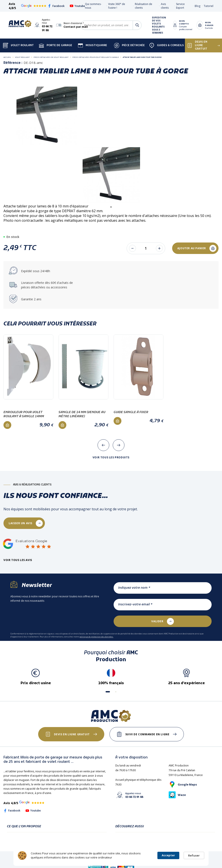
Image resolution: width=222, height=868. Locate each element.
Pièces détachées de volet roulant (51, 57)
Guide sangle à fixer (131, 412)
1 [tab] (111, 207)
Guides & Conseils (166, 45)
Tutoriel (209, 6)
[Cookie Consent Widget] (111, 855)
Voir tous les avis (18, 560)
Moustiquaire (92, 45)
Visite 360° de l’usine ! (117, 6)
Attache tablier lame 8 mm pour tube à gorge (142, 57)
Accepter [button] (168, 855)
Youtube (77, 6)
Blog (198, 6)
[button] (108, 692)
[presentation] (103, 445)
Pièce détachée (129, 45)
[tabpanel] (111, 175)
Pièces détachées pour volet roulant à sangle (96, 57)
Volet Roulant (18, 45)
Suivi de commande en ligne (147, 734)
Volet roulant (22, 57)
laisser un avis (20, 523)
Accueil (7, 57)
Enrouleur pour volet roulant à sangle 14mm (24, 414)
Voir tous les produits (111, 457)
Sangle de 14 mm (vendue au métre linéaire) (82, 414)
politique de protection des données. (96, 637)
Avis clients (165, 6)
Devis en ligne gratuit (72, 734)
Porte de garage (55, 45)
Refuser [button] (194, 855)
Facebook (56, 6)
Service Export (180, 6)
